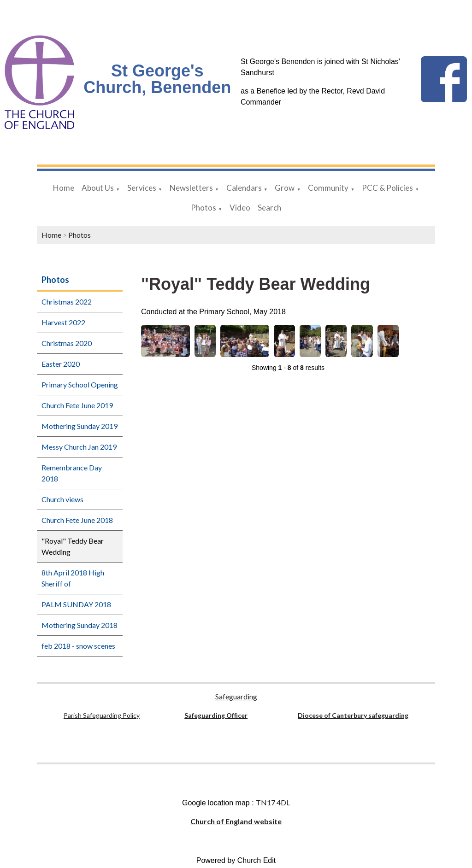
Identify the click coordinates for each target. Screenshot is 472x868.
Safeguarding (236, 696)
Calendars (244, 188)
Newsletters (191, 188)
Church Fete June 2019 (77, 405)
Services (142, 188)
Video (240, 208)
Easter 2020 (61, 364)
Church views (62, 499)
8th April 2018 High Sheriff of (73, 578)
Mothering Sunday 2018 (80, 625)
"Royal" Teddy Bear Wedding (73, 546)
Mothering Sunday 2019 (80, 426)
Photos (204, 208)
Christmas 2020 (67, 343)
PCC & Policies (387, 188)
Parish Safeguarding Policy (102, 715)
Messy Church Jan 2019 (79, 447)
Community (328, 188)
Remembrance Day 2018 (72, 473)
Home (64, 188)
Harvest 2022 (63, 322)
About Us (98, 188)
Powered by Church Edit (236, 860)
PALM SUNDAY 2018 (76, 604)
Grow (285, 188)
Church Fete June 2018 (77, 520)
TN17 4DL (273, 802)
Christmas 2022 (67, 302)
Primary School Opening (80, 384)
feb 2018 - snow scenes (78, 646)
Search (269, 208)
